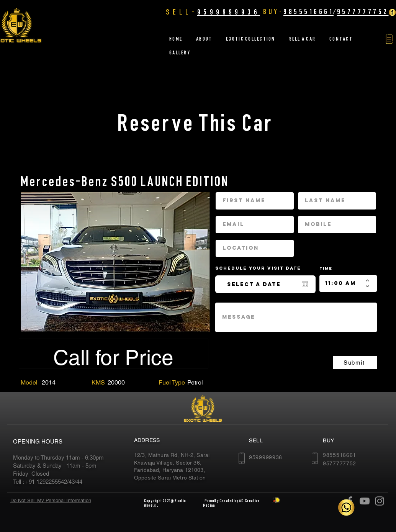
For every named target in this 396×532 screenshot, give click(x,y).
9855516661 (308, 11)
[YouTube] (365, 501)
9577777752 (363, 11)
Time (326, 268)
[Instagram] (380, 501)
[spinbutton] (343, 283)
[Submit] (355, 363)
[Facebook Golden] (392, 12)
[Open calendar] (305, 284)
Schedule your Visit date (263, 268)
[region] (115, 262)
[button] (389, 39)
